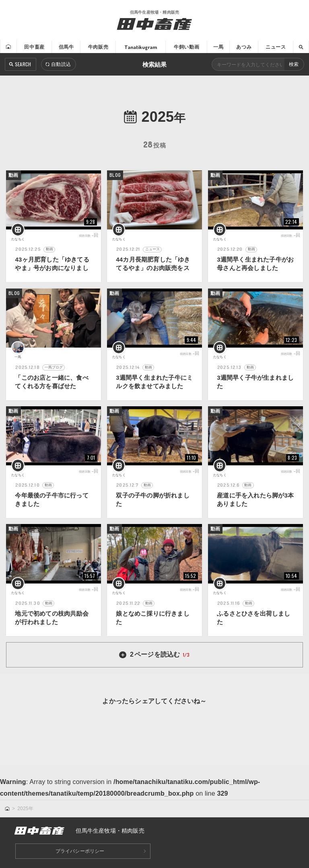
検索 (294, 65)
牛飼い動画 (186, 46)
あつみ (243, 46)
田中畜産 (33, 46)
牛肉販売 (98, 46)
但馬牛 (66, 46)
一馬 (218, 46)
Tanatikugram (140, 46)
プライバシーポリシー (80, 851)
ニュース (275, 46)
